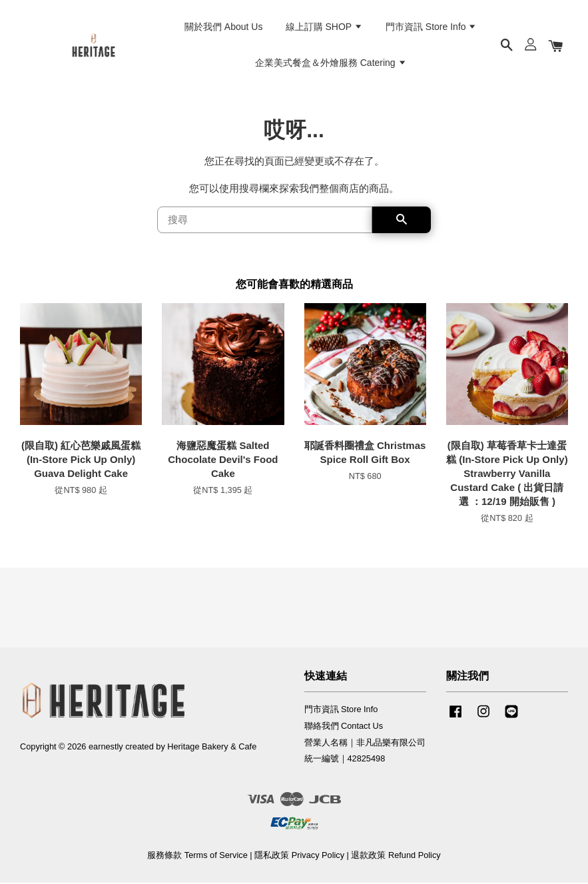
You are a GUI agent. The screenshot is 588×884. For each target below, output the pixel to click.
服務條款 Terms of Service (197, 856)
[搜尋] (265, 221)
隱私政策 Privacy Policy (299, 856)
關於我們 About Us (223, 27)
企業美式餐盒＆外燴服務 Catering (331, 63)
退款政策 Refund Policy (396, 856)
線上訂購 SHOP (324, 27)
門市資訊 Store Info (431, 27)
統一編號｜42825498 (345, 760)
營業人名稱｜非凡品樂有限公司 (365, 743)
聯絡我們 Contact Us (344, 726)
